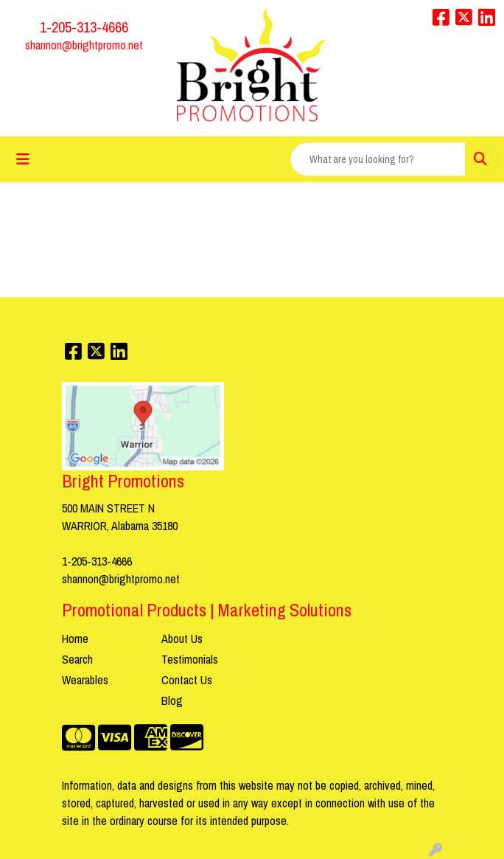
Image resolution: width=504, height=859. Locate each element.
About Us (182, 639)
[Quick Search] (378, 159)
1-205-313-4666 (84, 27)
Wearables (85, 680)
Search (77, 659)
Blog (172, 700)
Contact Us (187, 680)
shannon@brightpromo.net (84, 45)
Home (75, 639)
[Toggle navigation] (23, 159)
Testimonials (190, 659)
